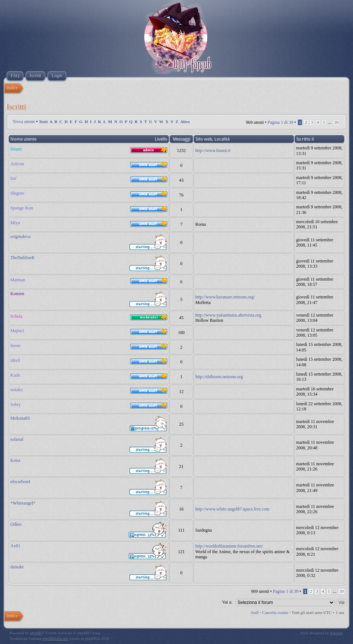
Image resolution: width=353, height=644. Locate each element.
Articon (17, 164)
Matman (18, 280)
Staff (255, 612)
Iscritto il (305, 139)
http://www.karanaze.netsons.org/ (225, 297)
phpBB (36, 633)
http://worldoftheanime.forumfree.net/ (229, 546)
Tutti (43, 122)
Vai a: (227, 602)
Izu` (14, 178)
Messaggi (182, 139)
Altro (185, 122)
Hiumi (16, 149)
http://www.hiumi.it (213, 151)
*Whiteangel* (23, 503)
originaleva (20, 237)
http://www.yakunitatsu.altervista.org (228, 315)
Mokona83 (20, 418)
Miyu (15, 223)
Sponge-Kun (22, 208)
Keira (15, 460)
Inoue (15, 346)
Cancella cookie (275, 612)
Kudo (15, 375)
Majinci (17, 331)
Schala (16, 316)
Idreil (15, 360)
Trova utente (24, 122)
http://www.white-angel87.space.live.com (232, 509)
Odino (16, 524)
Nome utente (23, 139)
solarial (17, 439)
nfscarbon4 (20, 482)
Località (222, 139)
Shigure (17, 193)
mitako (17, 390)
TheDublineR (22, 258)
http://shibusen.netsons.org (219, 377)
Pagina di (281, 122)
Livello (161, 139)
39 (336, 122)
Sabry (16, 404)
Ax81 (15, 546)
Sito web (204, 139)
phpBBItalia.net (55, 638)
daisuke (17, 567)
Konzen (17, 294)
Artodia (336, 633)
